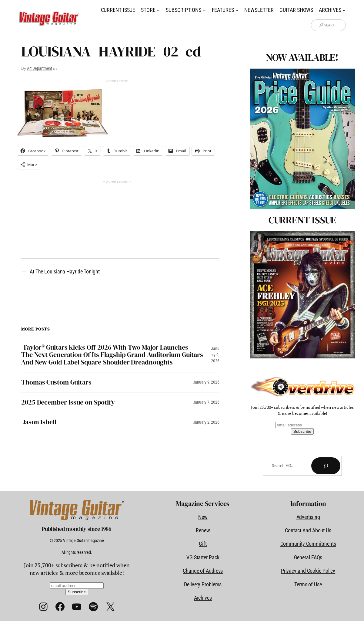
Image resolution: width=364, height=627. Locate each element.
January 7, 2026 (206, 402)
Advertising (308, 517)
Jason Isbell (39, 422)
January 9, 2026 (215, 355)
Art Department (40, 68)
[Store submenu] (158, 10)
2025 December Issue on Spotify (68, 402)
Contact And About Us (308, 530)
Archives (203, 598)
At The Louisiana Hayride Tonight (65, 271)
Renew (203, 530)
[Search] (326, 466)
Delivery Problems (203, 584)
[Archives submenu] (344, 10)
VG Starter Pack (203, 557)
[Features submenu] (237, 10)
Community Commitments (308, 544)
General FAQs (308, 557)
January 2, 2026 (206, 422)
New (203, 517)
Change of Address (203, 571)
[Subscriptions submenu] (204, 10)
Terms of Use (308, 584)
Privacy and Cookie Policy (308, 571)
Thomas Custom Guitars (56, 382)
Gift (203, 544)
